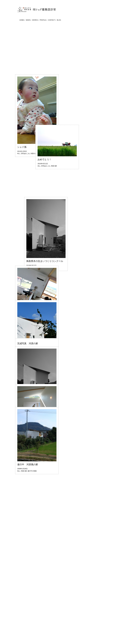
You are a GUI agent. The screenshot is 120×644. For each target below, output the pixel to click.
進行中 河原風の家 (28, 464)
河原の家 (34, 189)
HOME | (22, 20)
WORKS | (35, 20)
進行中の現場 (32, 471)
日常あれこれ (25, 189)
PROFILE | (43, 20)
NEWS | (28, 20)
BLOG (59, 20)
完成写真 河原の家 (28, 343)
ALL (19, 189)
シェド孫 (22, 183)
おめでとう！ (28, 226)
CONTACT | (52, 20)
